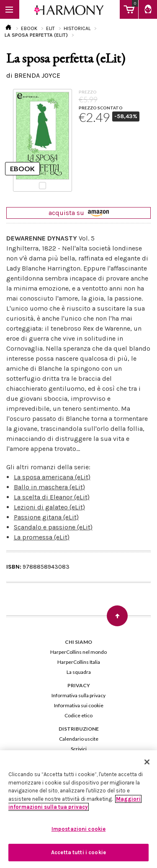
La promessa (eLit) (42, 537)
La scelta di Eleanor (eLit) (52, 497)
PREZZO (88, 92)
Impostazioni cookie (78, 829)
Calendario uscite (79, 739)
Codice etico (78, 715)
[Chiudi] (147, 762)
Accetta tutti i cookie (78, 852)
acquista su (79, 213)
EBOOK (29, 28)
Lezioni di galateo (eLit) (49, 507)
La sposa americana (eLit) (52, 477)
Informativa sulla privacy (78, 695)
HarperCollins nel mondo (78, 652)
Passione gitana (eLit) (46, 517)
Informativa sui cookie (79, 705)
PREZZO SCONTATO (101, 108)
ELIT (50, 28)
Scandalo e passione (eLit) (53, 527)
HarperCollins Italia (79, 662)
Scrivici (79, 749)
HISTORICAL (77, 28)
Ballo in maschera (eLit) (49, 487)
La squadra (79, 672)
